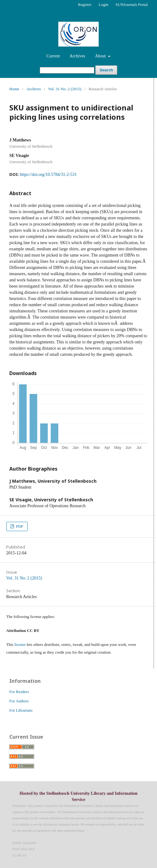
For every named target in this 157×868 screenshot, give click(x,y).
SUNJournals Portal (132, 4)
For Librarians (21, 710)
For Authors (19, 701)
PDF (19, 526)
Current (53, 56)
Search (106, 70)
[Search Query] (67, 70)
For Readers (19, 692)
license (20, 644)
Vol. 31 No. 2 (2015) (65, 89)
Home (14, 89)
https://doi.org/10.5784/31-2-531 (48, 174)
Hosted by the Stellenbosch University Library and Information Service (78, 796)
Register (85, 4)
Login (103, 4)
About (101, 56)
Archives (77, 56)
